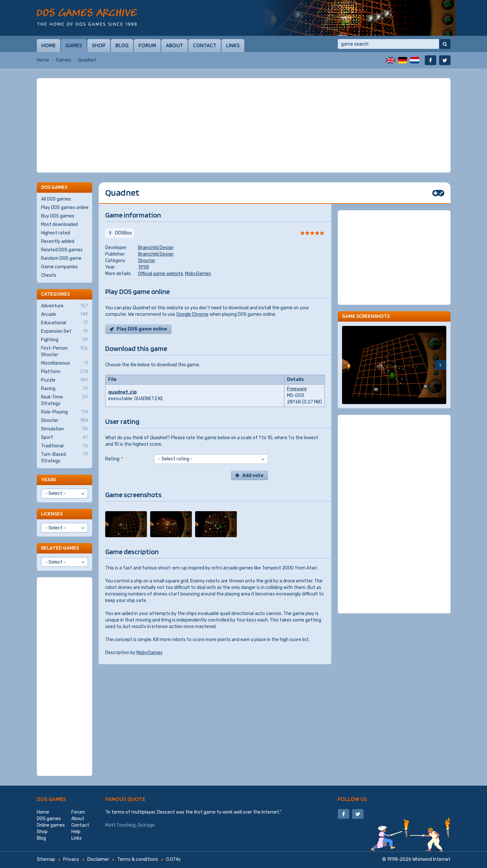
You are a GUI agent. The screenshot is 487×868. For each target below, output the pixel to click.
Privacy (71, 859)
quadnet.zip (122, 392)
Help (76, 832)
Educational (64, 323)
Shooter (147, 261)
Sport (64, 438)
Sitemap (46, 859)
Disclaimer (98, 859)
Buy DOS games (58, 216)
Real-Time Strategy (64, 400)
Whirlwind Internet (431, 859)
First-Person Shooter (64, 351)
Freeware (297, 389)
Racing (64, 389)
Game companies (59, 267)
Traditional (64, 446)
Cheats (49, 275)
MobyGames (198, 274)
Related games (60, 548)
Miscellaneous (64, 363)
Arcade (64, 315)
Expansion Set (64, 331)
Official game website (161, 274)
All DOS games (56, 199)
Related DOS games (62, 250)
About (174, 45)
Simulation (64, 429)
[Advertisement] (244, 125)
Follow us (352, 799)
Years (49, 479)
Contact (205, 45)
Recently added (58, 241)
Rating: (114, 459)
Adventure (64, 306)
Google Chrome (192, 314)
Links (233, 45)
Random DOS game (61, 258)
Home (49, 45)
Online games (51, 825)
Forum (147, 45)
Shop (99, 45)
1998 (143, 267)
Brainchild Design (156, 248)
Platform (64, 372)
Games (74, 45)
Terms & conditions (138, 859)
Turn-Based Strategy (64, 457)
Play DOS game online (142, 329)
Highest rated (56, 233)
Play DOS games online (65, 208)
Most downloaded (59, 224)
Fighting (64, 340)
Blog (122, 45)
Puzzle (64, 380)
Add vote (253, 476)
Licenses (52, 514)
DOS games (51, 799)
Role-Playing (64, 412)
